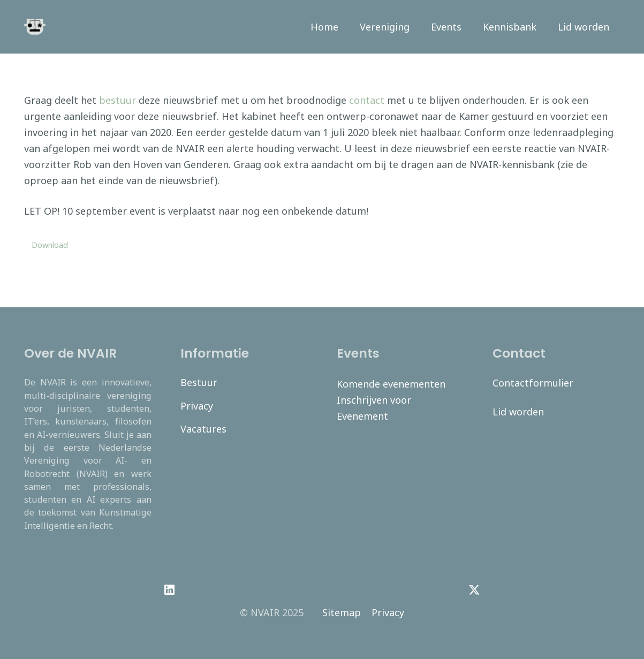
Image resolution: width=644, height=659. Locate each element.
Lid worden (518, 412)
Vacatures (203, 429)
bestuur (118, 100)
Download (50, 245)
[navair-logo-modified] (35, 27)
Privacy (197, 406)
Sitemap (342, 612)
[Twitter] (474, 590)
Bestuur (199, 382)
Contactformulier (533, 383)
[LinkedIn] (170, 590)
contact (367, 100)
